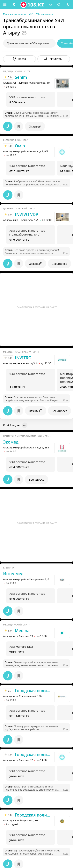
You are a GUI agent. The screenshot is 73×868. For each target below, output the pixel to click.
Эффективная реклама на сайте (37, 307)
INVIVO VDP (26, 214)
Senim (21, 77)
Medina (22, 631)
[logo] (33, 5)
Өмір (20, 146)
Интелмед (13, 574)
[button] (5, 5)
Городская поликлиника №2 (34, 755)
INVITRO (23, 358)
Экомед (11, 442)
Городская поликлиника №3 (34, 815)
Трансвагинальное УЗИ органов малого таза (31, 43)
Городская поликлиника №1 (34, 691)
